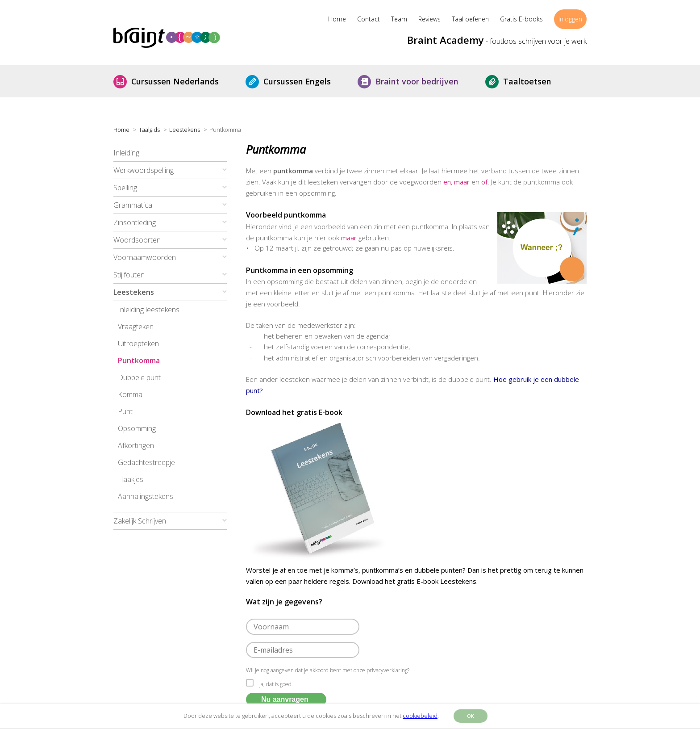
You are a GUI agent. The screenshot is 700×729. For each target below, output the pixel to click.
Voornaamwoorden (145, 257)
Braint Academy (446, 40)
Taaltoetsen (534, 81)
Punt (125, 411)
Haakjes (131, 479)
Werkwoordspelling (144, 170)
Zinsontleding (135, 222)
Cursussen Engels (304, 81)
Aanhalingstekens (146, 496)
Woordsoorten (137, 240)
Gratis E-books (521, 19)
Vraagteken (136, 327)
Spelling (125, 188)
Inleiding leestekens (149, 310)
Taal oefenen (470, 19)
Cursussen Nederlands (182, 81)
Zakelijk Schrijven (140, 521)
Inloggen (570, 19)
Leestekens (134, 292)
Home (337, 19)
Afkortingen (136, 445)
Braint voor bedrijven (424, 81)
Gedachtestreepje (146, 462)
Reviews (429, 19)
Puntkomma (139, 360)
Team (399, 19)
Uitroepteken (138, 344)
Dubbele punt (139, 377)
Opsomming (137, 428)
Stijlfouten (129, 275)
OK (471, 716)
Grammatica (133, 205)
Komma (130, 394)
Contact (369, 19)
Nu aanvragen (285, 699)
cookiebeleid (420, 716)
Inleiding (126, 153)
